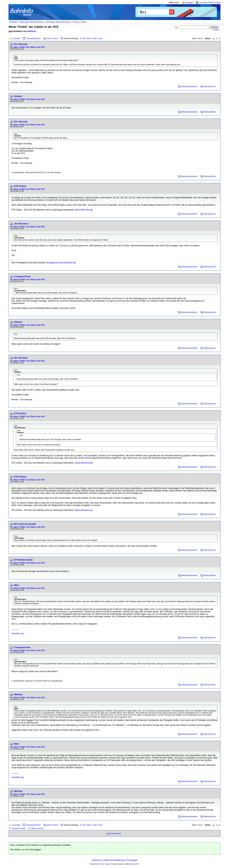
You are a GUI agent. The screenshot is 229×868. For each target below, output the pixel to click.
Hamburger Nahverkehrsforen (32, 22)
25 (81, 38)
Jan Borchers (21, 224)
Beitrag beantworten (189, 86)
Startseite (13, 22)
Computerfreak (22, 276)
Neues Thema (52, 38)
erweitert (216, 30)
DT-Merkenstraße (23, 560)
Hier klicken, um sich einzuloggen (26, 850)
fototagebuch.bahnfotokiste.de (61, 263)
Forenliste (16, 38)
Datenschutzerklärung (114, 860)
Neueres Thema (19, 828)
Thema (76, 22)
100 (88, 38)
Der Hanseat (21, 44)
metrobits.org (18, 634)
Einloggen (189, 2)
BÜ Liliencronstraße (25, 524)
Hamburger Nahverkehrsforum (58, 22)
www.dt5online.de (84, 210)
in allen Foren (97, 38)
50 (84, 38)
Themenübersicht (33, 38)
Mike (17, 585)
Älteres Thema (37, 828)
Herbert (32, 31)
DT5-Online (20, 186)
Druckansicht (116, 833)
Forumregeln (132, 860)
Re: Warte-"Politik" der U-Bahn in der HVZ (28, 47)
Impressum (97, 860)
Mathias (18, 694)
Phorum (101, 864)
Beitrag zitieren (210, 86)
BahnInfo (136, 864)
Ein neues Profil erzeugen (210, 2)
